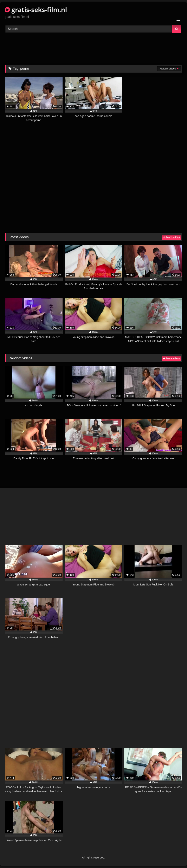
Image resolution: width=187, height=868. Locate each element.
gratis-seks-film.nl (36, 10)
